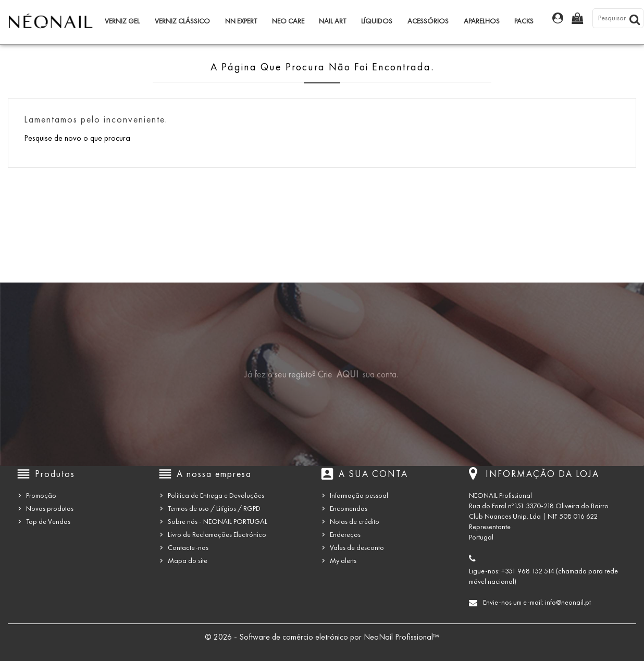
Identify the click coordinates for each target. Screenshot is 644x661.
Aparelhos (482, 21)
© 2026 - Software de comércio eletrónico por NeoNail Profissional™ (322, 637)
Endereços (345, 535)
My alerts (343, 561)
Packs (524, 21)
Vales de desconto (357, 548)
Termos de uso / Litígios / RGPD (214, 509)
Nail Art (332, 21)
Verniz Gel (122, 21)
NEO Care (288, 21)
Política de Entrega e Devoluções (216, 495)
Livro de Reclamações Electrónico (217, 535)
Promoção (41, 495)
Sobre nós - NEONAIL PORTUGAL (218, 522)
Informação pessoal (359, 495)
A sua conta (373, 474)
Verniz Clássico (182, 21)
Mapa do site (188, 561)
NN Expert (241, 21)
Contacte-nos (188, 548)
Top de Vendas (48, 522)
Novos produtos (50, 509)
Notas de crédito (355, 522)
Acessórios (428, 21)
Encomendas (349, 509)
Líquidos (377, 21)
